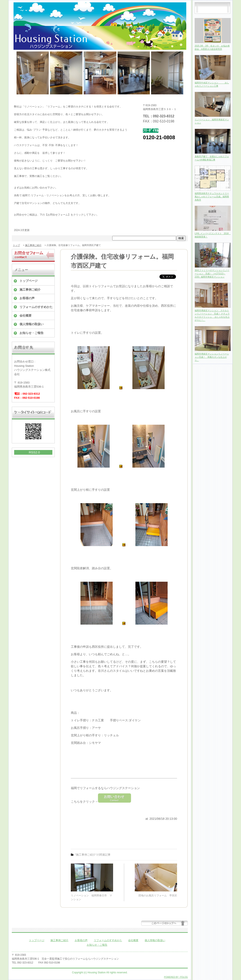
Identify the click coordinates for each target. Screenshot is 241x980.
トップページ (29, 281)
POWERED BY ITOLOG (176, 977)
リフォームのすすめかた (36, 307)
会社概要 (26, 316)
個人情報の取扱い (32, 324)
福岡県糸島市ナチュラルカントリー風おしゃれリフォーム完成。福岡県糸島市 (212, 197)
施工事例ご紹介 (33, 245)
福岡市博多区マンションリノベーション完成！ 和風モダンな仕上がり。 (212, 357)
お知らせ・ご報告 (32, 333)
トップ (16, 245)
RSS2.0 (34, 452)
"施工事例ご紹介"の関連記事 (93, 855)
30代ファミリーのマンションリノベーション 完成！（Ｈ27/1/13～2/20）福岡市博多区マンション (212, 274)
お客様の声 (27, 298)
